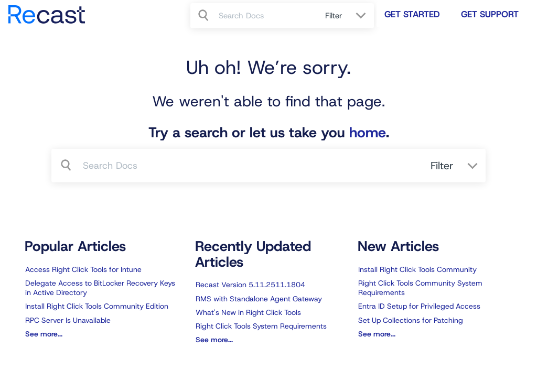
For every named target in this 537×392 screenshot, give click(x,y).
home (368, 133)
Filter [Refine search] (335, 16)
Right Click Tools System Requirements (261, 326)
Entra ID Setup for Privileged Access (419, 306)
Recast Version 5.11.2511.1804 (250, 285)
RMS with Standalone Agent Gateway (259, 299)
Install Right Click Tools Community (417, 269)
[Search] (205, 16)
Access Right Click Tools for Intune (83, 269)
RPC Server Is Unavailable (68, 320)
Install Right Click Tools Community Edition (97, 306)
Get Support (490, 14)
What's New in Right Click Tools (248, 312)
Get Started (412, 14)
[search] (266, 16)
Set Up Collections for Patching (411, 320)
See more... (44, 334)
